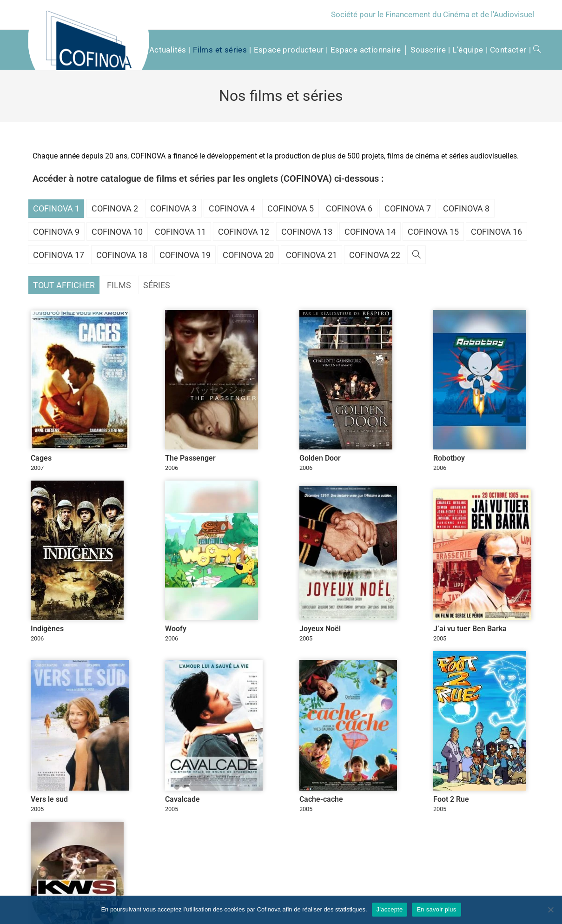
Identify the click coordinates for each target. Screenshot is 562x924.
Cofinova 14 (370, 232)
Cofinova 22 (375, 255)
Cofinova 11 (180, 232)
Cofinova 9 (56, 232)
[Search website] (534, 50)
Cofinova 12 (244, 232)
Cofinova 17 (59, 255)
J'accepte (390, 909)
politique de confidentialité (182, 825)
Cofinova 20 (248, 255)
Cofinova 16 (496, 232)
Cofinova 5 (291, 208)
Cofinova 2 (115, 208)
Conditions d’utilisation (499, 891)
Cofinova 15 (433, 232)
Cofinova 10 (117, 232)
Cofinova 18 (122, 255)
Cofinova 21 (311, 255)
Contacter (384, 891)
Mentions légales (432, 891)
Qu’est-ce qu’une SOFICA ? (326, 891)
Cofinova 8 (466, 208)
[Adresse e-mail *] (344, 810)
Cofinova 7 (408, 208)
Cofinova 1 (56, 208)
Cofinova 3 (173, 208)
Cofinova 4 (232, 208)
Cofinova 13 (307, 232)
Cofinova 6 (349, 208)
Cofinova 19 (185, 255)
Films (119, 285)
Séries (157, 285)
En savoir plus (436, 909)
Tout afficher (64, 285)
